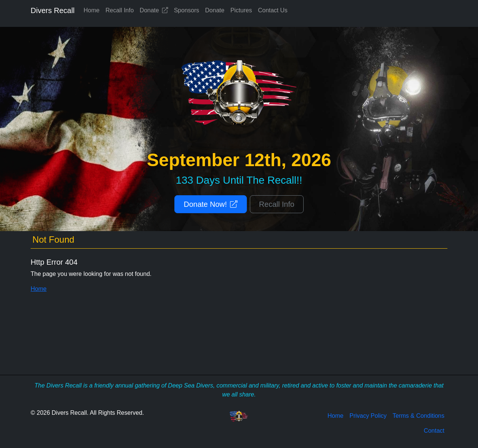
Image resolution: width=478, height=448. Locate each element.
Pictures (241, 10)
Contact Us (273, 10)
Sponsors (187, 10)
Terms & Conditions (418, 416)
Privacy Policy (368, 416)
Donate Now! (211, 204)
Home (92, 10)
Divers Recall (53, 10)
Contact (434, 431)
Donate (154, 10)
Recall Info (120, 10)
